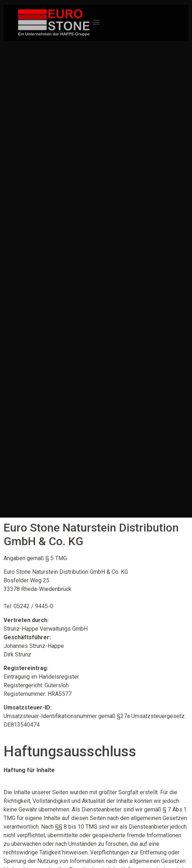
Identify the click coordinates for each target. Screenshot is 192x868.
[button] (96, 22)
